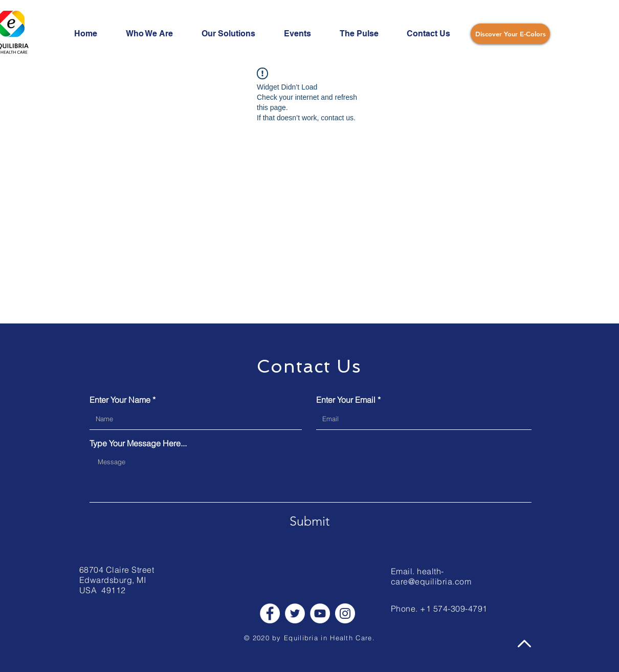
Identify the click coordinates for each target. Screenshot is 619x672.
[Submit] (309, 521)
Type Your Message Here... (138, 443)
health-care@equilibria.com (431, 576)
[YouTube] (320, 613)
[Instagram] (345, 613)
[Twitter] (295, 613)
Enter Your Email (346, 400)
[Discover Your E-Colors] (510, 34)
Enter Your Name (120, 400)
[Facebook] (270, 613)
